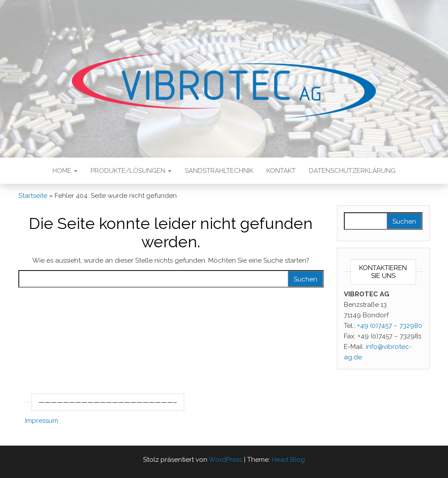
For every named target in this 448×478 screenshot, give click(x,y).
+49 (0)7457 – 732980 (390, 326)
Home (65, 171)
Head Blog (288, 460)
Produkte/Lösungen (131, 171)
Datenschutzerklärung (352, 171)
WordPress (226, 460)
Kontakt (281, 171)
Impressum (42, 421)
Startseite (33, 196)
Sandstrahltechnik (219, 171)
